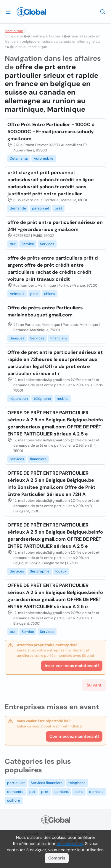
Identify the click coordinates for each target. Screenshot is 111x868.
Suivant (94, 685)
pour (34, 294)
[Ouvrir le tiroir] (8, 11)
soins (79, 792)
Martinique (14, 31)
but (13, 244)
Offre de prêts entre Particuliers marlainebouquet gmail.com (45, 311)
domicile (96, 792)
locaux (61, 571)
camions (62, 792)
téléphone (42, 399)
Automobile (44, 159)
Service (28, 244)
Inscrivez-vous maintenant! (72, 666)
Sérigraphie (40, 571)
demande (18, 208)
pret (45, 792)
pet (32, 792)
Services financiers (47, 783)
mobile (63, 399)
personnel (40, 208)
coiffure (14, 801)
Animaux (17, 294)
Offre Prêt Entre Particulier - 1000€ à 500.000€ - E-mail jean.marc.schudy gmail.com (51, 132)
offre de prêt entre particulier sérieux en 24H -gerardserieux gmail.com (55, 226)
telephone (77, 783)
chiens (50, 294)
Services (47, 244)
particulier (16, 783)
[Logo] (31, 12)
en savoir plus (70, 844)
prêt (58, 208)
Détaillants (19, 159)
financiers (59, 338)
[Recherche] (103, 11)
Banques (17, 338)
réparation (19, 399)
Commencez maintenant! (74, 736)
